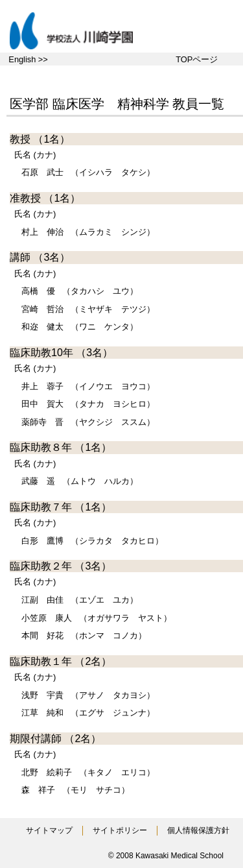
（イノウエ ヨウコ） (88, 386)
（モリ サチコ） (75, 790)
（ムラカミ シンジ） (88, 232)
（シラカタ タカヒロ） (92, 541)
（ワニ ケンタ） (80, 327)
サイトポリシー (120, 830)
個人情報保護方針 (198, 830)
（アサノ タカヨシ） (88, 695)
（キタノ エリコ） (88, 772)
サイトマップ (49, 830)
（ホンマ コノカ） (84, 635)
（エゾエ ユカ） (80, 600)
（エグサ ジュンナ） (88, 713)
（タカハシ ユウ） (80, 291)
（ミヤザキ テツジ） (88, 309)
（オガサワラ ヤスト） (97, 618)
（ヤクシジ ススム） (88, 422)
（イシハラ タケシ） (88, 172)
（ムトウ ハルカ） (80, 481)
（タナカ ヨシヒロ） (88, 404)
